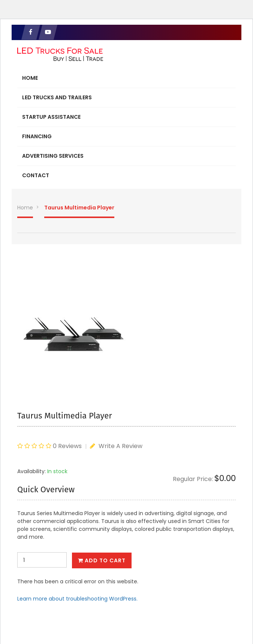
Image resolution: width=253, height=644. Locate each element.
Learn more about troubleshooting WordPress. (77, 599)
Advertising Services (53, 156)
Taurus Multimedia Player (79, 208)
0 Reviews (67, 446)
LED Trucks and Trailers (57, 97)
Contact (36, 175)
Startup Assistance (51, 117)
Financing (37, 136)
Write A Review (116, 446)
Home (30, 78)
